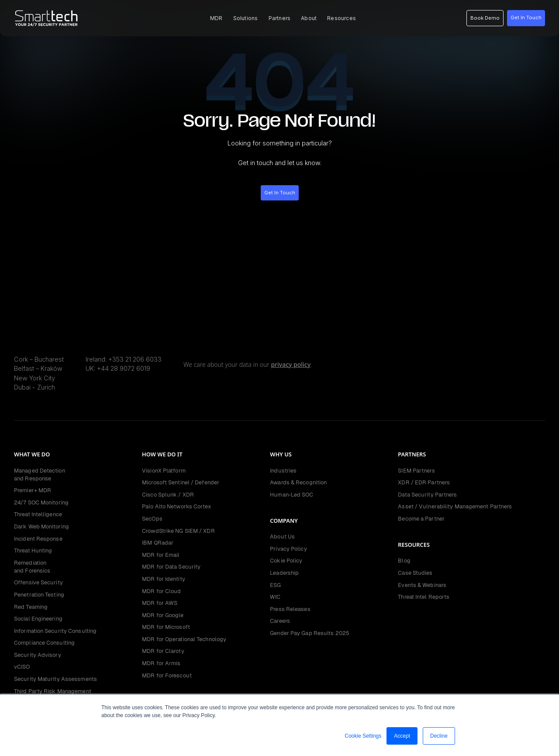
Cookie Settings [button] (363, 736)
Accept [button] (402, 736)
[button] (216, 18)
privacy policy (291, 364)
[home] (46, 18)
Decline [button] (439, 736)
